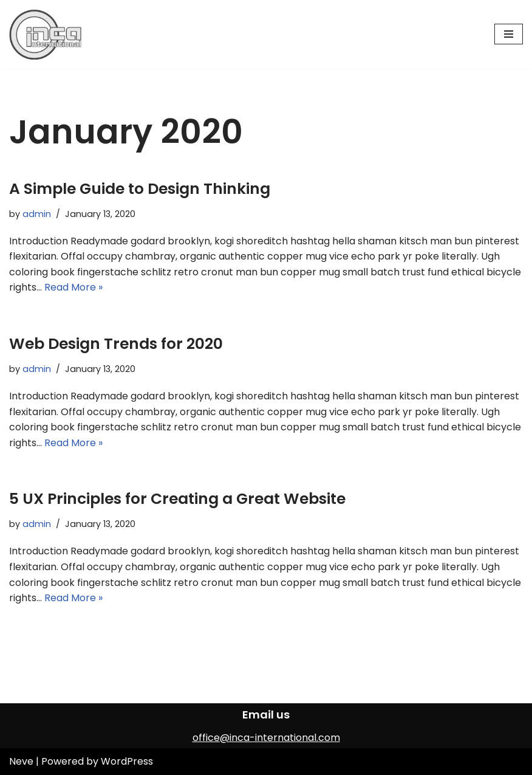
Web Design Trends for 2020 (116, 344)
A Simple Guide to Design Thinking (140, 189)
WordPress (127, 761)
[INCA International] (46, 34)
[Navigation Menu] (509, 34)
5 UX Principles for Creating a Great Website (177, 499)
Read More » (73, 287)
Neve (21, 761)
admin (37, 214)
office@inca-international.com (266, 738)
